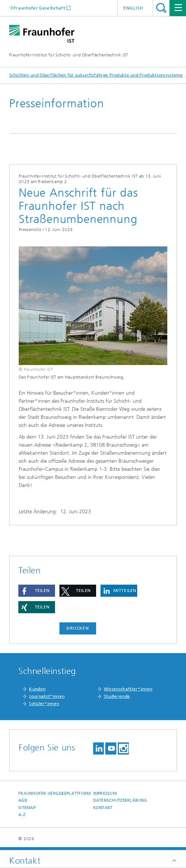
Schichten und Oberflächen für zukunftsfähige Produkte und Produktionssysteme (96, 75)
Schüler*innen (44, 704)
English (133, 8)
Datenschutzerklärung (120, 800)
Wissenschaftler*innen (128, 689)
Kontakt (103, 808)
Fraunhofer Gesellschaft (39, 8)
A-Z (22, 815)
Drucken (78, 628)
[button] (37, 591)
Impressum (105, 794)
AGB (23, 800)
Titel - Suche (161, 8)
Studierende (117, 696)
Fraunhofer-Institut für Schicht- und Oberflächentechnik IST (69, 55)
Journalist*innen (47, 696)
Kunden (37, 689)
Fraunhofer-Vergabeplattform (54, 794)
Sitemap (27, 808)
